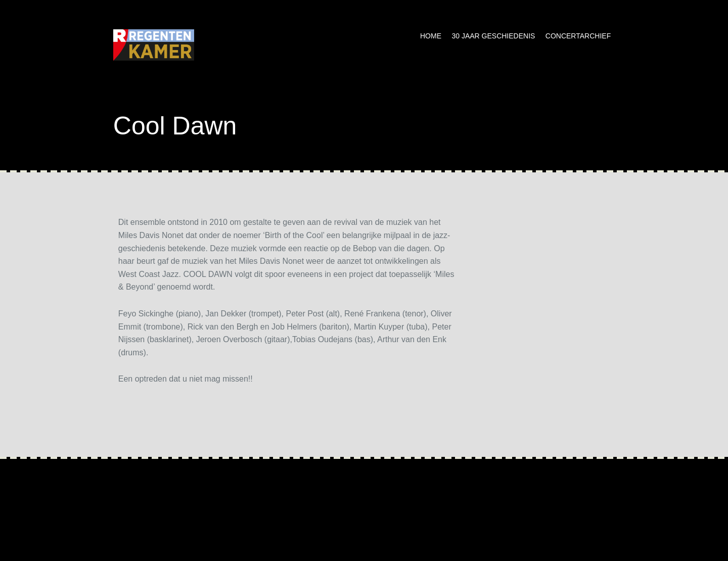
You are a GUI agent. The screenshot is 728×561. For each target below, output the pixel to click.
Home (431, 36)
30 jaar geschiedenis (493, 36)
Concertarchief (578, 36)
